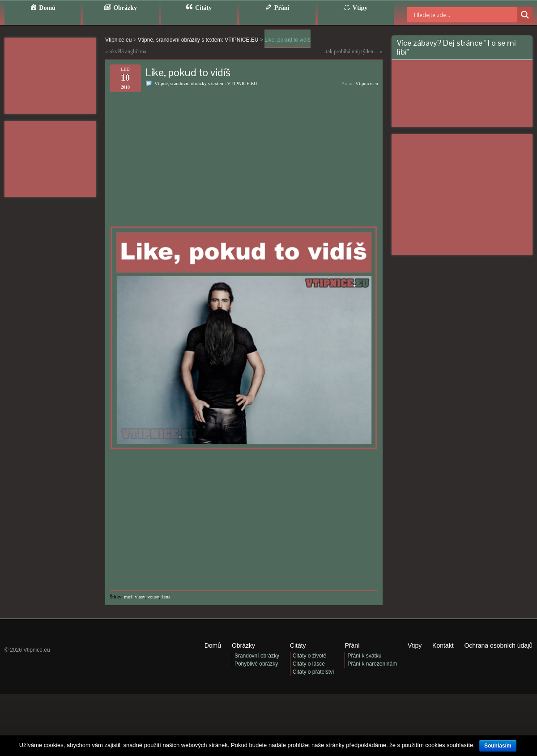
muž (128, 597)
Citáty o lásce (309, 664)
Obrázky (243, 645)
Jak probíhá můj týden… (352, 51)
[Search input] (454, 15)
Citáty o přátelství (313, 672)
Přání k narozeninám (372, 664)
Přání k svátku (364, 656)
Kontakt (443, 645)
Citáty (298, 645)
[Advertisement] (50, 76)
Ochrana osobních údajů (498, 645)
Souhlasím (498, 746)
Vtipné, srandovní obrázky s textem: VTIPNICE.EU (206, 83)
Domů (213, 645)
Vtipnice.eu (367, 83)
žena (166, 597)
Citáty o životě (309, 656)
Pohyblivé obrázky (256, 664)
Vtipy (415, 645)
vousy (153, 597)
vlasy (140, 597)
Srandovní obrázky (257, 656)
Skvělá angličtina (128, 51)
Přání (352, 645)
